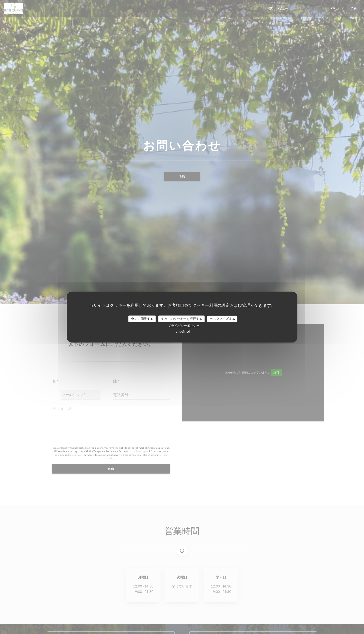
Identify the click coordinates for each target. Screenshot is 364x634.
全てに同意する (142, 319)
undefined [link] (183, 331)
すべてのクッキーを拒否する (182, 319)
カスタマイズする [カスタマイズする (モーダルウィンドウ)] (222, 319)
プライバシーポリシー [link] (184, 325)
